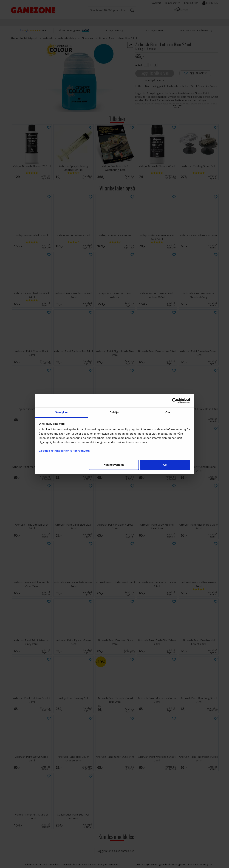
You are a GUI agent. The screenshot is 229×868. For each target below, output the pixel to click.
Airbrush (48, 38)
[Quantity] (151, 65)
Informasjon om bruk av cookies (42, 864)
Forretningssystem (147, 864)
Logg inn (212, 3)
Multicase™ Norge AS (201, 864)
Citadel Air (87, 38)
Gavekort (156, 3)
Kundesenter (173, 3)
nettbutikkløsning (170, 864)
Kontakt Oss (191, 3)
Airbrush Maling (67, 38)
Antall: (139, 65)
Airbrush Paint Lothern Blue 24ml (118, 38)
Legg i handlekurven (155, 73)
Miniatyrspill (31, 38)
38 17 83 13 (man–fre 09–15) (196, 30)
